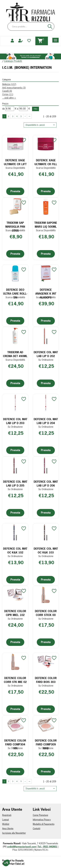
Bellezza (9, 84)
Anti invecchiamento (14, 88)
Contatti (37, 828)
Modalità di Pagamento (44, 824)
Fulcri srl (20, 864)
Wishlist (6, 824)
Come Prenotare (40, 815)
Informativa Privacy (42, 820)
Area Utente (8, 828)
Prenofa (19, 860)
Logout (6, 820)
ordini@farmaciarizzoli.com (22, 847)
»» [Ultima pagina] (29, 116)
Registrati (7, 815)
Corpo (8, 94)
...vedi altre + (9, 98)
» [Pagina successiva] (25, 116)
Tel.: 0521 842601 (48, 847)
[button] (40, 125)
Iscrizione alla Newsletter (14, 833)
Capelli (7, 91)
